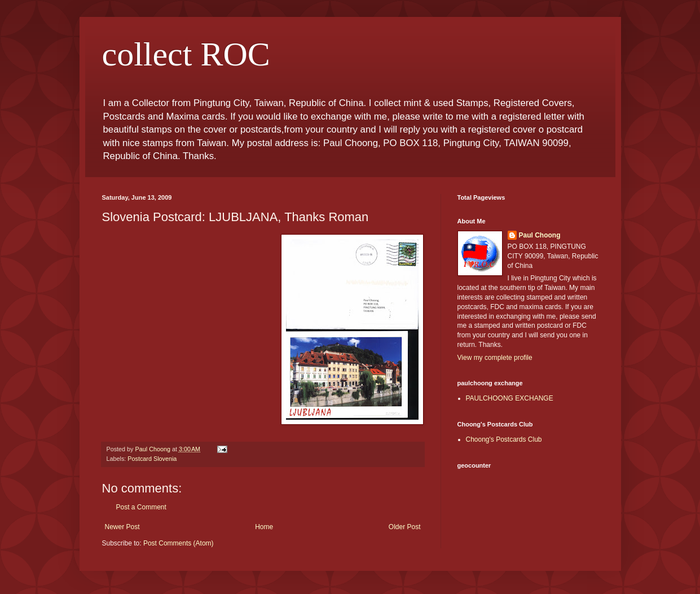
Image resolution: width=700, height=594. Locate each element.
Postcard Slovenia (152, 459)
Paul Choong (540, 235)
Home (264, 527)
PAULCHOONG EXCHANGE (510, 398)
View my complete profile (495, 358)
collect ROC (186, 54)
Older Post (405, 527)
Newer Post (122, 527)
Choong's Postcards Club (504, 439)
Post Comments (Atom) (179, 543)
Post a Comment (141, 507)
